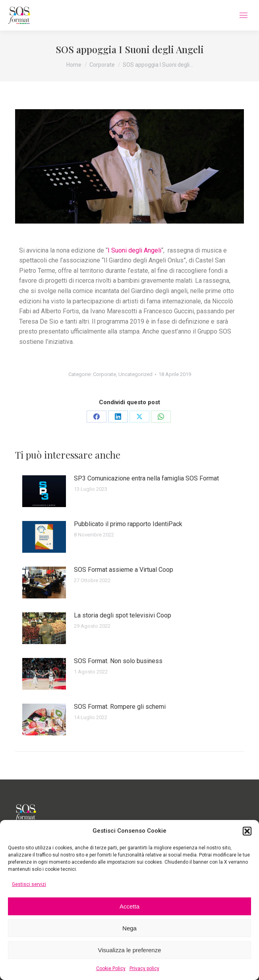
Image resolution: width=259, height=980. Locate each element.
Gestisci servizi (29, 884)
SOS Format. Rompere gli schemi (120, 707)
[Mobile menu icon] (244, 15)
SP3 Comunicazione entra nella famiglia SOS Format (146, 478)
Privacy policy (144, 968)
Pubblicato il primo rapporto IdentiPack (128, 524)
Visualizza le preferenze (130, 950)
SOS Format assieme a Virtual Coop (124, 570)
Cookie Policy (111, 968)
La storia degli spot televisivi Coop (123, 615)
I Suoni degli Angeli (134, 250)
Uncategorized (135, 374)
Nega (129, 928)
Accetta (129, 906)
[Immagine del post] (44, 491)
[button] (247, 831)
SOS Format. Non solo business (118, 661)
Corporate (104, 374)
